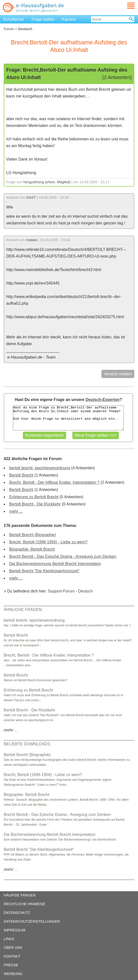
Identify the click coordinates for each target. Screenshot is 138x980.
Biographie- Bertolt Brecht (32, 549)
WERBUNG (13, 974)
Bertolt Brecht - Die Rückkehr (35, 504)
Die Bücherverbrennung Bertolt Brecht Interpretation (55, 564)
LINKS (9, 939)
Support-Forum (61, 591)
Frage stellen (43, 19)
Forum (9, 29)
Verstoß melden (118, 374)
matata (32, 240)
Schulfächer (14, 19)
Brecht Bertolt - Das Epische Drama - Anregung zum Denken (63, 556)
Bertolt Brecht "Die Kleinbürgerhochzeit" (44, 571)
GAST (31, 197)
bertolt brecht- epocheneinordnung (40, 468)
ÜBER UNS (13, 948)
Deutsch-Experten (103, 400)
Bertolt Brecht (21, 475)
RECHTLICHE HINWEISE (24, 904)
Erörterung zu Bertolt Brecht (34, 497)
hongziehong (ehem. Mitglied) (47, 182)
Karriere (69, 19)
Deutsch (85, 591)
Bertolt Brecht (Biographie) (33, 535)
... (11, 730)
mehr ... (16, 511)
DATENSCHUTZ (17, 913)
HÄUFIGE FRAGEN (20, 895)
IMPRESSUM (15, 930)
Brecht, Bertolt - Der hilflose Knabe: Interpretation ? (54, 482)
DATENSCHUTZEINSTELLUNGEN (32, 921)
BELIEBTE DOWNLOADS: (27, 744)
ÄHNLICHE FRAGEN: (23, 610)
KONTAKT (12, 956)
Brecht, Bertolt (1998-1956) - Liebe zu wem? (48, 542)
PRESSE (11, 965)
